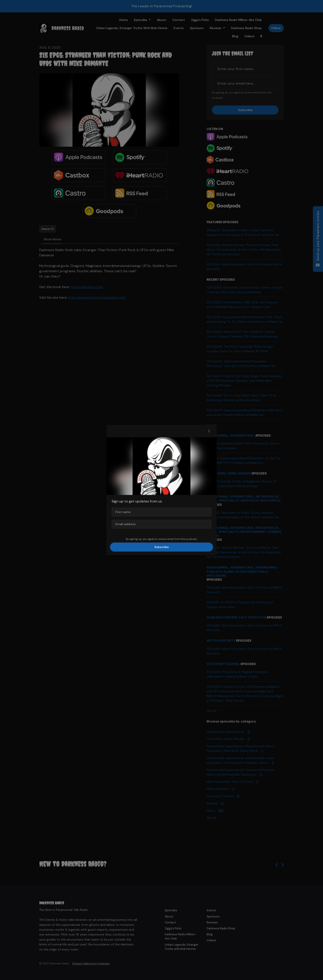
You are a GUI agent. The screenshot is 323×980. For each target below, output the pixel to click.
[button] (209, 431)
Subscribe (162, 547)
